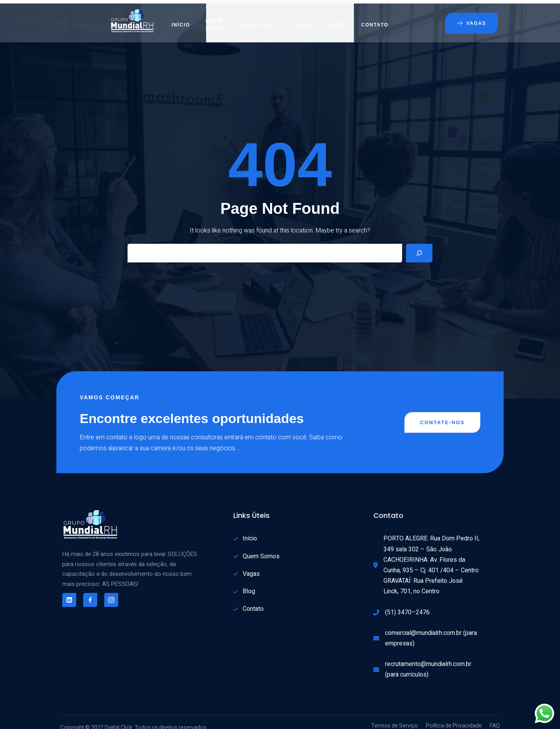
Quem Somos (216, 17)
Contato (375, 17)
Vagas (304, 17)
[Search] (419, 246)
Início (181, 17)
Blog (338, 17)
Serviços (260, 17)
